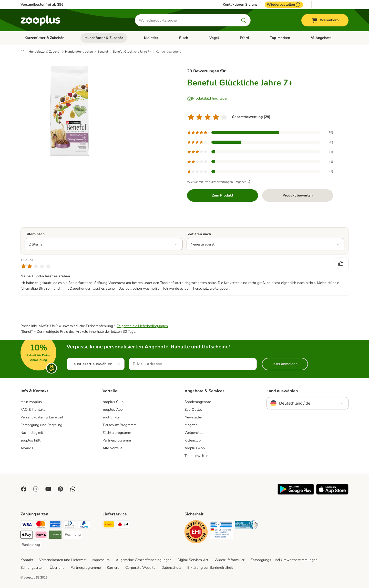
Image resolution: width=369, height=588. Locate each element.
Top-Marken (280, 38)
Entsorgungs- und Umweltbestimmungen (284, 560)
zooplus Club (113, 402)
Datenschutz (171, 568)
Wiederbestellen (284, 5)
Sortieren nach (199, 234)
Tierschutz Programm (120, 425)
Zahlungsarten (32, 568)
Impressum (101, 560)
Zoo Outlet (193, 410)
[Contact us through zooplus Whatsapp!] (73, 489)
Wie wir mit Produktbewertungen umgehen (220, 182)
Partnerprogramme (86, 568)
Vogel (214, 38)
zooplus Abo (113, 410)
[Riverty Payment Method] (55, 536)
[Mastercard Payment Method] (41, 525)
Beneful (103, 52)
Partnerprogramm (117, 440)
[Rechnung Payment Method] (73, 535)
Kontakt (27, 560)
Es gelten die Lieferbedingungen (142, 326)
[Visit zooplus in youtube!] (48, 489)
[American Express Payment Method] (55, 525)
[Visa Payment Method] (27, 525)
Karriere (113, 568)
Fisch (184, 38)
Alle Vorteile (112, 448)
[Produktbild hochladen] (208, 99)
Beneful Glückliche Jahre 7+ (132, 52)
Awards (27, 448)
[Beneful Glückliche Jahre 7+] (69, 111)
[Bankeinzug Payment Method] (31, 545)
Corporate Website (140, 568)
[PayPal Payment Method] (84, 525)
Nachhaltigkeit (32, 433)
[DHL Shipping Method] (109, 525)
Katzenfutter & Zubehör (44, 38)
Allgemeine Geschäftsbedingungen (144, 560)
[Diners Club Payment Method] (70, 525)
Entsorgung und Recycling (41, 425)
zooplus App (195, 448)
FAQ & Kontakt (33, 410)
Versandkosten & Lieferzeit (42, 417)
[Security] (196, 533)
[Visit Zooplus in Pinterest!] (60, 489)
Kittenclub (193, 440)
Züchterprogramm (117, 433)
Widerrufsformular (229, 560)
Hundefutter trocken (79, 52)
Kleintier (151, 38)
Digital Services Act (193, 560)
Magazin (191, 425)
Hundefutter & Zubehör (104, 38)
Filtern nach (35, 234)
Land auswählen (282, 391)
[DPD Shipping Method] (123, 525)
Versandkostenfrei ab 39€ (42, 4)
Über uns (57, 568)
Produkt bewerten (298, 195)
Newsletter (193, 417)
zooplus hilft (30, 440)
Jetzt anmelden (285, 364)
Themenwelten (196, 456)
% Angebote (321, 38)
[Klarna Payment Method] (41, 536)
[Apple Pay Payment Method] (27, 536)
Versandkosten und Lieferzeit (62, 560)
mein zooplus (31, 402)
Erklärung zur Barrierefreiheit (210, 568)
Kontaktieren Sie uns (240, 5)
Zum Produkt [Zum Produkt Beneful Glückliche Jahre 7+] (223, 195)
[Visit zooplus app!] (296, 493)
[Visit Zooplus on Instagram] (36, 489)
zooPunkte (111, 417)
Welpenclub (194, 433)
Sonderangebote (198, 402)
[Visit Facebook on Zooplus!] (24, 489)
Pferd (244, 38)
